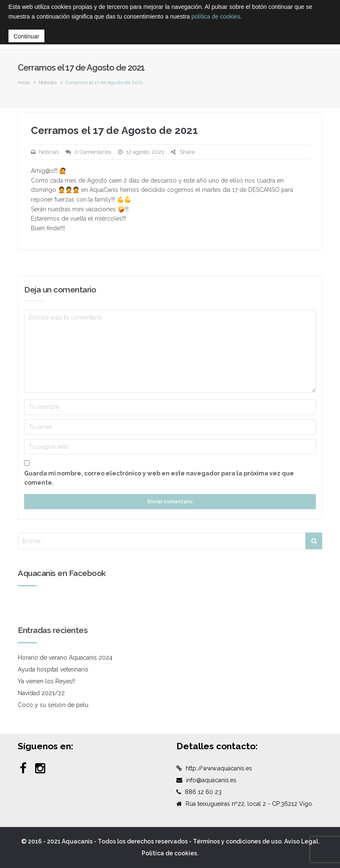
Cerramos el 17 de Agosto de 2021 (114, 130)
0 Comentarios (93, 152)
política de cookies (216, 16)
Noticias (48, 82)
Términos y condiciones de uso (237, 841)
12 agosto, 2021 (145, 152)
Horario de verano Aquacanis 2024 (65, 658)
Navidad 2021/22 (41, 693)
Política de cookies (169, 853)
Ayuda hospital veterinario (53, 669)
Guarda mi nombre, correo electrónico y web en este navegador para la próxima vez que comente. (159, 478)
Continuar (26, 36)
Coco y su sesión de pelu (53, 705)
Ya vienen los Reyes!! (46, 681)
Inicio (24, 82)
